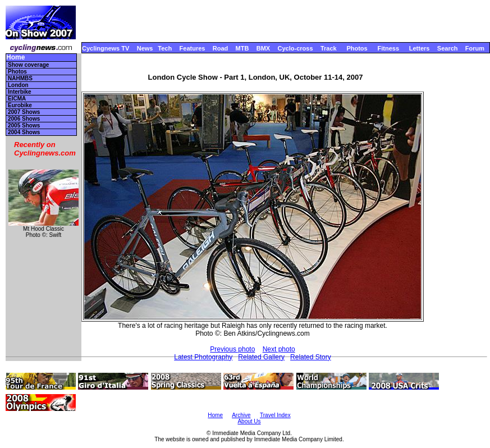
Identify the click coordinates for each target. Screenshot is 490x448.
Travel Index (275, 415)
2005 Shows (24, 125)
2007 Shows (24, 112)
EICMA (17, 99)
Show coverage (28, 65)
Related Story (311, 357)
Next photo (279, 349)
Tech (165, 48)
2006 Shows (24, 119)
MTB (242, 48)
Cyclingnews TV (106, 48)
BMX (263, 48)
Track (329, 48)
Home (15, 58)
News (145, 48)
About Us (249, 421)
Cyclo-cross (296, 48)
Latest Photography (203, 357)
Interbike (20, 92)
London (18, 85)
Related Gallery (261, 357)
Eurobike (20, 105)
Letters (420, 48)
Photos (357, 48)
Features (193, 48)
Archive (241, 415)
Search (448, 48)
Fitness (388, 48)
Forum (475, 48)
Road (221, 48)
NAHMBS (20, 78)
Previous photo (232, 349)
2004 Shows (24, 132)
